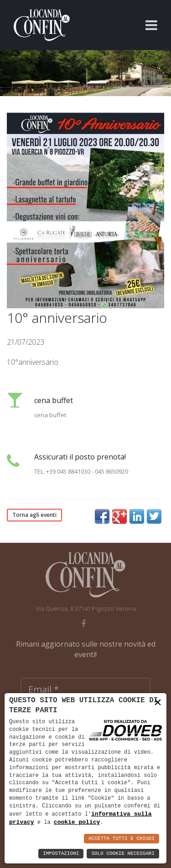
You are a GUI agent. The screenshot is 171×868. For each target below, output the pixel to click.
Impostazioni (61, 854)
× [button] (158, 702)
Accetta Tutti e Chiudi (122, 839)
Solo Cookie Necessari (123, 854)
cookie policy (77, 822)
